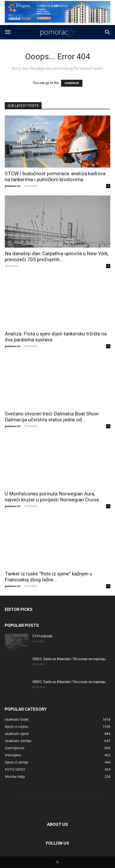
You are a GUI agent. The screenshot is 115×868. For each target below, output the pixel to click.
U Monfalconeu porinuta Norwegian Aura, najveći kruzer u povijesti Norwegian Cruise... (54, 497)
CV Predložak (42, 636)
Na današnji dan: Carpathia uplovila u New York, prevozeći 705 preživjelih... (57, 257)
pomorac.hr (13, 186)
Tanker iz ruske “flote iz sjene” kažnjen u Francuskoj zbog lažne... (48, 577)
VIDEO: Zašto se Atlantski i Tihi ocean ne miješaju (69, 659)
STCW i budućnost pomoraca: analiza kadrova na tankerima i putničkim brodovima (55, 177)
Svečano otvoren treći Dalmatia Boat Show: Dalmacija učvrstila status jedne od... (52, 417)
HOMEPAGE (72, 83)
